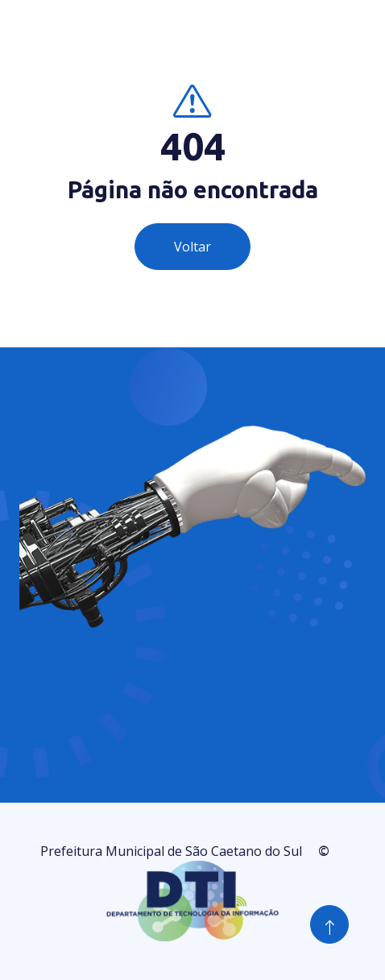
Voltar (192, 247)
